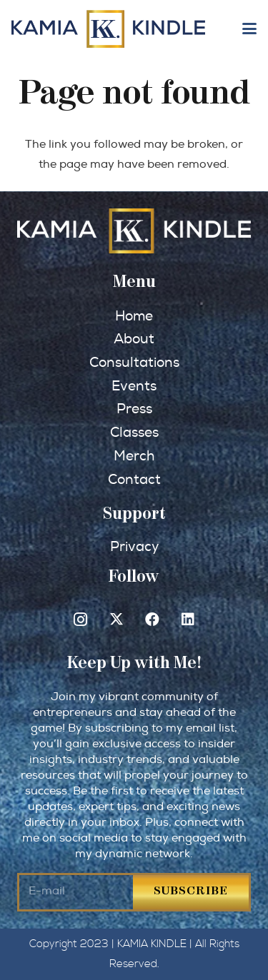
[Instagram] (81, 620)
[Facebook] (152, 620)
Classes (134, 433)
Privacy (134, 547)
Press (134, 409)
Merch (134, 456)
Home (134, 316)
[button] (249, 29)
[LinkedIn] (188, 620)
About (134, 339)
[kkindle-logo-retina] (108, 29)
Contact (134, 480)
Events (134, 386)
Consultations (134, 363)
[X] (116, 620)
